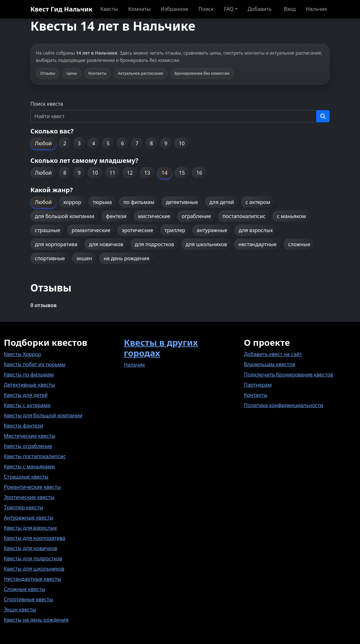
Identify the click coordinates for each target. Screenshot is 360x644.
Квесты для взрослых (30, 528)
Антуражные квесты (29, 518)
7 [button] (137, 143)
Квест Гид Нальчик (62, 9)
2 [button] (65, 143)
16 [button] (199, 173)
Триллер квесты (23, 507)
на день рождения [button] (126, 258)
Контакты (256, 395)
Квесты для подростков (33, 558)
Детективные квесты (29, 385)
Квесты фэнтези (23, 426)
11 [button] (113, 173)
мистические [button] (154, 216)
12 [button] (130, 173)
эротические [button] (137, 230)
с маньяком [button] (291, 216)
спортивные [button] (50, 258)
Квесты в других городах (161, 348)
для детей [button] (222, 202)
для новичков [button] (106, 244)
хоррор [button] (72, 202)
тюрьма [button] (102, 202)
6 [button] (123, 143)
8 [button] (151, 143)
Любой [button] (43, 143)
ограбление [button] (196, 216)
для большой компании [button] (65, 216)
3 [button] (79, 143)
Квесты (109, 9)
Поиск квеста (47, 104)
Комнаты (139, 9)
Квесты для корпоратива (35, 538)
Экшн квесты (20, 610)
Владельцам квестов (270, 364)
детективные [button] (182, 202)
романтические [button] (91, 230)
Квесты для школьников (34, 569)
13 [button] (147, 173)
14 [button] (165, 173)
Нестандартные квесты (32, 579)
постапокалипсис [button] (244, 216)
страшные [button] (47, 230)
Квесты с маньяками (29, 466)
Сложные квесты (25, 589)
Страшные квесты (26, 477)
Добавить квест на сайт (273, 354)
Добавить (260, 9)
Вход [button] (290, 9)
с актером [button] (258, 202)
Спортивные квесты (28, 599)
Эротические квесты (29, 497)
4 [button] (94, 143)
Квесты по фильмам (29, 375)
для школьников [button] (206, 244)
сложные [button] (299, 244)
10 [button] (182, 143)
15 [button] (182, 173)
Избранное (175, 9)
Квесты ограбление (28, 446)
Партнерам (258, 385)
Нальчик (317, 9)
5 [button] (108, 143)
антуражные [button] (212, 230)
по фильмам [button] (139, 202)
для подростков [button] (155, 244)
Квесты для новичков (31, 548)
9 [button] (166, 143)
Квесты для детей (26, 395)
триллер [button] (175, 230)
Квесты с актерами (27, 405)
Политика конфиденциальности (284, 405)
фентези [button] (116, 216)
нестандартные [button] (258, 244)
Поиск (206, 9)
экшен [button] (84, 258)
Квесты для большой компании (43, 415)
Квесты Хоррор (23, 354)
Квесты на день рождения (36, 620)
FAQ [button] (229, 9)
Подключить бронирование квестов (289, 375)
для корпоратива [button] (56, 244)
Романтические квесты (32, 487)
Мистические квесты (30, 436)
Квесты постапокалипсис (35, 456)
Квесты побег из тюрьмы (35, 364)
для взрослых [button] (256, 230)
